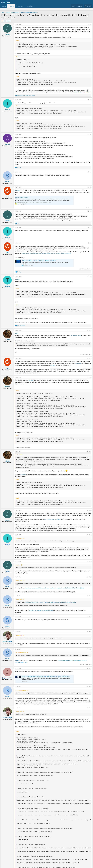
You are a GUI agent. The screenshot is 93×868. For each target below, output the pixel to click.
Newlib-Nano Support (22, 197)
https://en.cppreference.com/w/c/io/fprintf (41, 610)
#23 (90, 687)
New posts (4, 9)
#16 (90, 562)
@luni (18, 280)
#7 (91, 228)
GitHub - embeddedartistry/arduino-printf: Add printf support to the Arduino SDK (46, 676)
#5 (91, 187)
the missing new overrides (52, 519)
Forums (11, 6)
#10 (90, 330)
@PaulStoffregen (76, 335)
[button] (25, 6)
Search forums (12, 9)
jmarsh (4, 18)
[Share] (88, 25)
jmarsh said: (19, 580)
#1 (91, 25)
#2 (91, 100)
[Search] (88, 6)
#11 (90, 359)
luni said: (18, 455)
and (21, 326)
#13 (90, 451)
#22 (90, 668)
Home (4, 6)
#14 (90, 510)
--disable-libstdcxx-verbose (82, 92)
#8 (91, 243)
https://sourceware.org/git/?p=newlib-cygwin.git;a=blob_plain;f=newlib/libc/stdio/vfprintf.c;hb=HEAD (54, 588)
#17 (90, 577)
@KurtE (31, 380)
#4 (91, 172)
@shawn (17, 190)
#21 (90, 649)
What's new (20, 6)
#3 (91, 135)
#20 (90, 632)
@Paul (17, 660)
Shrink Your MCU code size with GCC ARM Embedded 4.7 (39, 260)
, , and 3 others (26, 95)
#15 (90, 535)
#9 (91, 277)
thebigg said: (19, 538)
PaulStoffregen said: (21, 653)
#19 (90, 617)
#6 (91, 211)
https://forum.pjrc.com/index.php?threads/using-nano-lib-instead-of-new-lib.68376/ (46, 254)
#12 (90, 377)
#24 (90, 708)
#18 (90, 596)
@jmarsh (78, 363)
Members (30, 6)
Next (8, 21)
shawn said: (19, 599)
